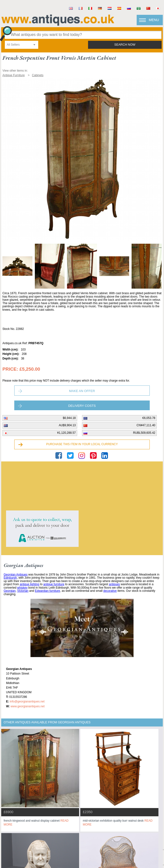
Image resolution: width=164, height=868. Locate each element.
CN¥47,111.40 (146, 425)
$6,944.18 (69, 418)
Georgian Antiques (16, 575)
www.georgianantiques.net (27, 706)
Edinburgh (10, 578)
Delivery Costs (82, 406)
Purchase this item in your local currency (82, 444)
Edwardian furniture (47, 591)
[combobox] (22, 45)
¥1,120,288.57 (66, 433)
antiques (114, 584)
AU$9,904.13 (67, 425)
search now (125, 45)
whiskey (22, 588)
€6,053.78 (149, 418)
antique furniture (54, 584)
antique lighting (30, 584)
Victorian (23, 591)
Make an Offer (82, 391)
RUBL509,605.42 (144, 433)
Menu (154, 20)
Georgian (10, 591)
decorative (110, 591)
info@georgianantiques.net (27, 701)
